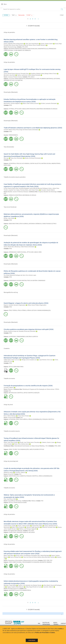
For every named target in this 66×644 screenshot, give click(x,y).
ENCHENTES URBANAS (46, 562)
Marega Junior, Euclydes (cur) (29, 360)
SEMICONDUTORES (18, 367)
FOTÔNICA (12, 109)
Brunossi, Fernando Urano (22, 74)
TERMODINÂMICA (13, 135)
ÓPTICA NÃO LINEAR (20, 109)
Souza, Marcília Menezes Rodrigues (39, 188)
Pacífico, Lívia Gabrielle (24, 585)
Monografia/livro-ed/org (11, 292)
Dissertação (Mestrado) (11, 92)
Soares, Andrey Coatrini (47, 44)
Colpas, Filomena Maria (22, 190)
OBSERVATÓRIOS (56, 163)
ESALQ (33, 77)
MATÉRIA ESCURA (46, 163)
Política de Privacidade (46, 624)
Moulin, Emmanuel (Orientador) (33, 158)
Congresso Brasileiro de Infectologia (47, 192)
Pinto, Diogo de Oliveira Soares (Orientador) (27, 130)
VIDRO (40, 252)
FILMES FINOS (13, 532)
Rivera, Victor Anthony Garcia (22, 444)
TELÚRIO (15, 449)
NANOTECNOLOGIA (32, 49)
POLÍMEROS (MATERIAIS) (46, 79)
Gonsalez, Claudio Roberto (48, 190)
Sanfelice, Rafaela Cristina (38, 74)
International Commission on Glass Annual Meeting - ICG (31, 446)
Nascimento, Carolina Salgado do (12, 103)
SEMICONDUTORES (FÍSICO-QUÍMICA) (19, 224)
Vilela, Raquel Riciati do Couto (34, 587)
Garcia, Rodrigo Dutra (16, 557)
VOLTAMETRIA (19, 80)
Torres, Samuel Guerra (9, 74)
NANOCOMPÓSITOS (20, 79)
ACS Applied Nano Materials (15, 531)
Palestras (10, 389)
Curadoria (7, 348)
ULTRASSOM (12, 419)
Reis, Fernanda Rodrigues (22, 188)
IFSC (23, 47)
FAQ (39, 623)
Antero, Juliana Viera (54, 188)
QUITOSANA (57, 79)
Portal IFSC (11, 474)
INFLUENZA (32, 532)
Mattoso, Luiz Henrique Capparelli (28, 529)
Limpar (62, 15)
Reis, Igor (6, 158)
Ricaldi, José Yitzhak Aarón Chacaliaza (30, 442)
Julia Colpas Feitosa (34, 190)
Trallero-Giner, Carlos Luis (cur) (12, 360)
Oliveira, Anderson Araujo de (11, 331)
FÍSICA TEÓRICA (13, 310)
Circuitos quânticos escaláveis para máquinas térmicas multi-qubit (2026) (29, 329)
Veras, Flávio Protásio (24, 416)
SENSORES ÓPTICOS (9, 80)
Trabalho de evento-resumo (12, 431)
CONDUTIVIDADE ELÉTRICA (49, 224)
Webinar (33, 501)
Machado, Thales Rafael (10, 585)
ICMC (48, 560)
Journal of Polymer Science (15, 77)
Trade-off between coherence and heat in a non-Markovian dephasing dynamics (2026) (33, 128)
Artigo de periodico (9, 32)
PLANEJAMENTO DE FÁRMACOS (22, 50)
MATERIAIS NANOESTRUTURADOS (18, 49)
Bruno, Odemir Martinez (10, 416)
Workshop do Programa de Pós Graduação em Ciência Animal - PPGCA (41, 389)
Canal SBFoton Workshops (15, 501)
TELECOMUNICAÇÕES (23, 449)
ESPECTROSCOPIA (31, 109)
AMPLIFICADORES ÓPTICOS (37, 449)
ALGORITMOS (12, 337)
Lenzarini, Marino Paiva (10, 130)
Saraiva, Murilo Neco (9, 247)
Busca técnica (56, 624)
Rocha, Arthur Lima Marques (23, 555)
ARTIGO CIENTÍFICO (29, 393)
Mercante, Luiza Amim (9, 75)
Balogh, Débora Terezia (51, 74)
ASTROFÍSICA (12, 163)
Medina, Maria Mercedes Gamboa (46, 557)
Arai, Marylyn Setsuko (36, 585)
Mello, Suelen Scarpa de (18, 527)
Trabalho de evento (9, 379)
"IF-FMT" (29, 15)
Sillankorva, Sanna (8, 473)
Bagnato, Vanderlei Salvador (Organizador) (15, 305)
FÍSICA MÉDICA (24, 419)
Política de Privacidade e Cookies (45, 633)
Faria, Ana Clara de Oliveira (30, 557)
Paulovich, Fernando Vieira (49, 527)
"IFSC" (14, 15)
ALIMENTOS (23, 476)
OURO (38, 79)
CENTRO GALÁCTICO (35, 163)
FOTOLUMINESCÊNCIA (25, 590)
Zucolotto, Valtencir (9, 388)
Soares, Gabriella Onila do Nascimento (14, 44)
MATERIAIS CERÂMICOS (35, 224)
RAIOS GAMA (7, 165)
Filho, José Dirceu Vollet (10, 499)
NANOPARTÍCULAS (43, 49)
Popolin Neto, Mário (37, 526)
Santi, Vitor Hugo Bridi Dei (32, 44)
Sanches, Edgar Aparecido (33, 527)
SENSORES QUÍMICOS (22, 532)
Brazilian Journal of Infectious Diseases (18, 192)
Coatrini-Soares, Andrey (10, 526)
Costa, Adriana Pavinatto (34, 75)
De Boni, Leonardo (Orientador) (49, 103)
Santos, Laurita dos (22, 75)
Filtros (6, 15)
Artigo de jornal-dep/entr (11, 461)
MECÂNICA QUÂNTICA (32, 337)
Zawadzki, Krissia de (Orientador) (27, 331)
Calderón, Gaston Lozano (48, 442)
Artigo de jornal (8, 405)
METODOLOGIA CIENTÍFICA (16, 393)
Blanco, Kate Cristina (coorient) (31, 103)
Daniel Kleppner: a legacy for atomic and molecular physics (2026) (26, 303)
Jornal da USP (11, 418)
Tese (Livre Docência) (10, 207)
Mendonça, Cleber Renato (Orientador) (25, 247)
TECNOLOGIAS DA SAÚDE (20, 503)
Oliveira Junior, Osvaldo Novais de (37, 45)
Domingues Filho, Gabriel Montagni (40, 555)
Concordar (32, 640)
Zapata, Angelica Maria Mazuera (15, 587)
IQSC (59, 446)
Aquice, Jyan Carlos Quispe (11, 442)
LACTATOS (12, 79)
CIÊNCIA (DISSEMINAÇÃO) (35, 419)
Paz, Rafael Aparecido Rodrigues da (13, 275)
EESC (27, 47)
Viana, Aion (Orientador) (17, 158)
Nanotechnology (12, 47)
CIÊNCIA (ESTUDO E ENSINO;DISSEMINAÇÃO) (39, 310)
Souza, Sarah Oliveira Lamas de (20, 45)
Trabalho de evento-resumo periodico (15, 177)
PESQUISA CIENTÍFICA (48, 419)
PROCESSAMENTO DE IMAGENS (31, 562)
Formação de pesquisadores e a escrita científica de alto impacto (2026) (28, 386)
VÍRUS (17, 419)
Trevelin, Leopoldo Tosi (10, 190)
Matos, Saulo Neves (9, 555)
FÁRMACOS (12, 195)
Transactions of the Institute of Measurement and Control (23, 560)
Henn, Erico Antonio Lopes (29, 275)
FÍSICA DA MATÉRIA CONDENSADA (36, 281)
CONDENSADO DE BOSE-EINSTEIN (18, 281)
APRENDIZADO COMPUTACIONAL (18, 252)
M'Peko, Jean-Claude (9, 218)
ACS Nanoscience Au (13, 589)
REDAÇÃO (37, 393)
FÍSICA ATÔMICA (22, 310)
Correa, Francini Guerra (10, 188)
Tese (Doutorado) (9, 147)
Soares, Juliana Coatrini (24, 526)
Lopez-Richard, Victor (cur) (46, 360)
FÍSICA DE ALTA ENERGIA (23, 163)
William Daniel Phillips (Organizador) (37, 305)
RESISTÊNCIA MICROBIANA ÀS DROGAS (47, 109)
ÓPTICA (11, 367)
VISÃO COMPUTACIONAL (15, 562)
